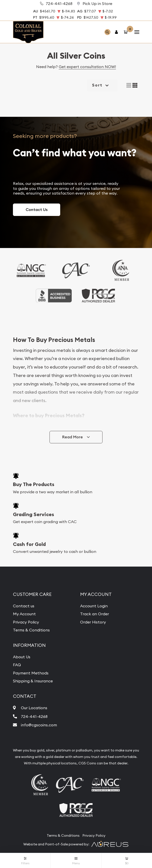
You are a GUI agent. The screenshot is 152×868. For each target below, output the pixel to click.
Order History (93, 622)
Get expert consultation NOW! (87, 67)
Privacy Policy (26, 622)
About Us (22, 657)
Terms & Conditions (31, 630)
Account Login (94, 606)
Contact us (24, 606)
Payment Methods (31, 673)
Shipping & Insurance (33, 681)
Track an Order (95, 614)
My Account (24, 614)
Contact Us (37, 210)
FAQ (17, 665)
